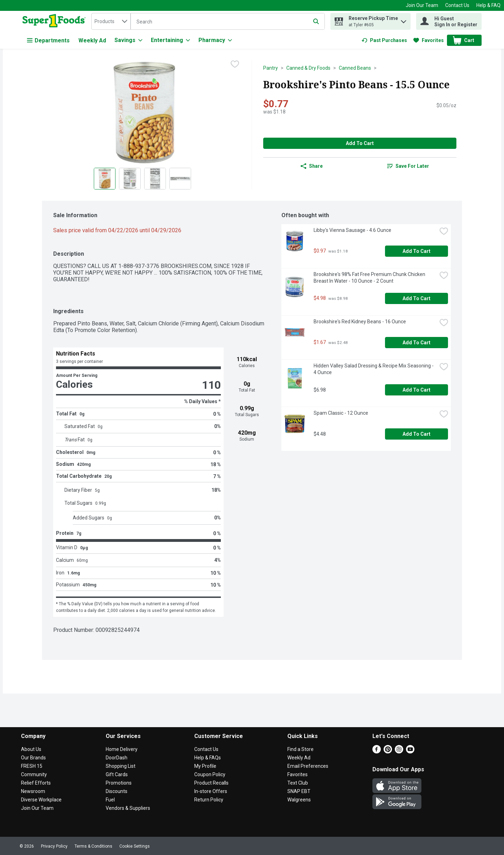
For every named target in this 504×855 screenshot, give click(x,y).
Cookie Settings (135, 846)
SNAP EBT (299, 791)
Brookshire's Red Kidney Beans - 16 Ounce (360, 322)
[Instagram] (399, 751)
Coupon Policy (210, 774)
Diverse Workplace (41, 800)
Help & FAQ (488, 5)
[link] (384, 40)
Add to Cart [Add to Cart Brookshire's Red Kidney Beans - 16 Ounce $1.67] (416, 343)
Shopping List (121, 766)
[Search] (228, 22)
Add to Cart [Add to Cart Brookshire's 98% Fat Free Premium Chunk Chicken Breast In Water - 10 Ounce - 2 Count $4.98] (416, 298)
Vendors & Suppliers (128, 808)
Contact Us (457, 5)
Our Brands (33, 758)
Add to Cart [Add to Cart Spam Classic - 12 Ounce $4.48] (416, 434)
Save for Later (408, 166)
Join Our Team (422, 5)
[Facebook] (377, 751)
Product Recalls (211, 783)
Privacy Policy (54, 846)
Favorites (297, 774)
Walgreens (299, 800)
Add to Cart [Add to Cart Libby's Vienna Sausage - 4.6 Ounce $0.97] (416, 251)
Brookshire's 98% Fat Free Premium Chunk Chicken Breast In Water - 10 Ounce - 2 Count (370, 278)
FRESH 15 (32, 766)
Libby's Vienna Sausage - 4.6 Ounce (352, 230)
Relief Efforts (36, 783)
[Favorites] (429, 40)
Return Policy (209, 800)
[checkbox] (235, 65)
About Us (31, 749)
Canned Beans (355, 68)
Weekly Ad (92, 40)
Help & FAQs (208, 758)
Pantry (271, 68)
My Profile (205, 766)
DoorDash (117, 758)
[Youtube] (410, 751)
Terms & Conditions (93, 846)
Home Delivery (122, 749)
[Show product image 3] (155, 179)
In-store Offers (211, 791)
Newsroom (33, 791)
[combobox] (111, 21)
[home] (55, 21)
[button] (404, 20)
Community (34, 774)
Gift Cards (117, 774)
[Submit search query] (316, 21)
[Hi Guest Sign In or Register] (449, 21)
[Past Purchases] (384, 40)
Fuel (110, 800)
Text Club (298, 783)
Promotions (119, 783)
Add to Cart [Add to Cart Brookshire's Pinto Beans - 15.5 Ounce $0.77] (360, 143)
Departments (48, 40)
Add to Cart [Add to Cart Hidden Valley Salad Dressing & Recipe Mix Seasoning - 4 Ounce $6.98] (416, 390)
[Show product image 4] (180, 179)
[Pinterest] (388, 751)
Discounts (117, 791)
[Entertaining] (170, 40)
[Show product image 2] (130, 179)
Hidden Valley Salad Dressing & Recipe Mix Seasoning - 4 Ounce (374, 369)
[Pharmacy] (215, 40)
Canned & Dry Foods (308, 68)
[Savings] (128, 40)
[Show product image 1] (105, 179)
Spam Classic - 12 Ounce (341, 413)
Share (312, 166)
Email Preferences (308, 766)
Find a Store (300, 749)
